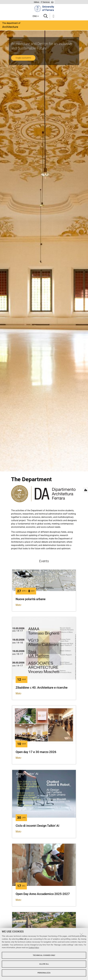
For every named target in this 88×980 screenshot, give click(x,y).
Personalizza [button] (44, 973)
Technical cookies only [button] (44, 955)
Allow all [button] (44, 964)
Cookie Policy (34, 948)
